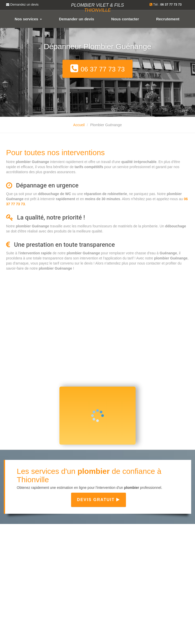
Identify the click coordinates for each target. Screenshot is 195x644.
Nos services (28, 19)
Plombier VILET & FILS (97, 8)
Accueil (79, 125)
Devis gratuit (99, 500)
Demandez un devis (22, 5)
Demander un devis (76, 19)
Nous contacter (125, 19)
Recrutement (168, 19)
